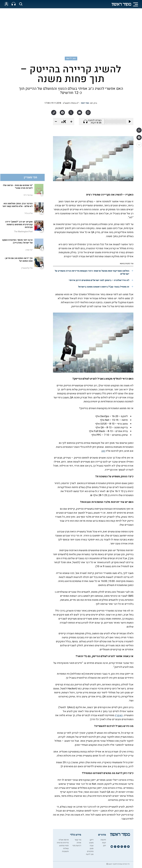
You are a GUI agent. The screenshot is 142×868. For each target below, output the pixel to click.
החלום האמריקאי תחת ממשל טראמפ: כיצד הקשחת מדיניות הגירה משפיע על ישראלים (92, 272)
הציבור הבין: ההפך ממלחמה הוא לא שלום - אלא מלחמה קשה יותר (17, 205)
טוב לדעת (71, 58)
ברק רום (94, 103)
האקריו (119, 715)
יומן (104, 846)
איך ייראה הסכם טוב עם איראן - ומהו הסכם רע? (18, 260)
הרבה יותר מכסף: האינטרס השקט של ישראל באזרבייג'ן (17, 241)
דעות (104, 843)
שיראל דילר (28, 195)
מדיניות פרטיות (63, 843)
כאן (103, 451)
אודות (79, 843)
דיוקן (92, 840)
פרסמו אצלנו (64, 840)
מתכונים (90, 851)
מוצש (91, 843)
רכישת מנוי (77, 846)
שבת (92, 846)
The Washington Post (23, 232)
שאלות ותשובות (65, 850)
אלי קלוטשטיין (27, 268)
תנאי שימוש (64, 846)
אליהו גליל (29, 213)
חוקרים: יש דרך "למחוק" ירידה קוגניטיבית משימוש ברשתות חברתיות (19, 224)
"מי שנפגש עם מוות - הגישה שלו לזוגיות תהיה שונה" (18, 187)
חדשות (103, 840)
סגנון (92, 848)
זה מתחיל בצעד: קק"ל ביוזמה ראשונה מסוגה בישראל (104, 287)
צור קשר (78, 840)
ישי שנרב (29, 250)
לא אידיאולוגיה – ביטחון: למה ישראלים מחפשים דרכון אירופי (99, 280)
